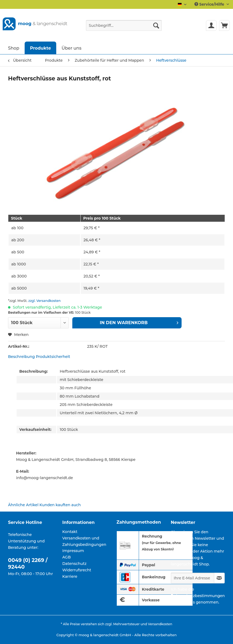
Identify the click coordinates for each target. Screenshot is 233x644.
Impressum (73, 551)
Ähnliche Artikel (23, 505)
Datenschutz (75, 564)
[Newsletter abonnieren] (219, 578)
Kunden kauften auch (60, 505)
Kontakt (70, 532)
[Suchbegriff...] (124, 25)
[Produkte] (40, 48)
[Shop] (14, 48)
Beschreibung (21, 357)
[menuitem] (124, 28)
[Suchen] (156, 25)
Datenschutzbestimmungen (198, 596)
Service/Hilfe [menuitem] (210, 4)
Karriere (70, 576)
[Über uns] (72, 48)
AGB (67, 557)
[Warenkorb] (224, 25)
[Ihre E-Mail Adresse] (193, 578)
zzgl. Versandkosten (45, 301)
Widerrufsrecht (77, 570)
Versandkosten (160, 624)
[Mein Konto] (211, 25)
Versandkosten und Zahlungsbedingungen (84, 541)
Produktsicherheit (53, 357)
